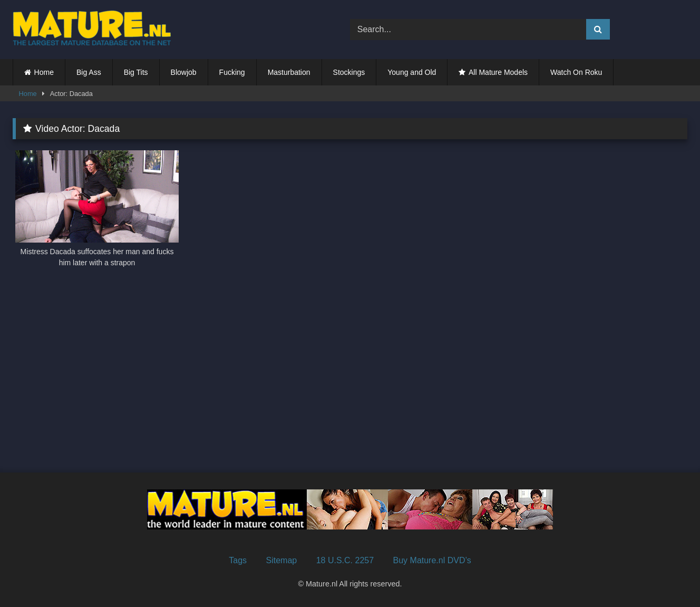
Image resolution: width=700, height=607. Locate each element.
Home (44, 72)
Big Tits (136, 72)
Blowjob (184, 72)
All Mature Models (498, 72)
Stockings (349, 72)
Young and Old (412, 72)
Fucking (232, 72)
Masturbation (289, 72)
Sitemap (282, 560)
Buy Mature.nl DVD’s (432, 560)
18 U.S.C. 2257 (345, 560)
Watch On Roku (576, 72)
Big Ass (89, 72)
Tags (238, 560)
